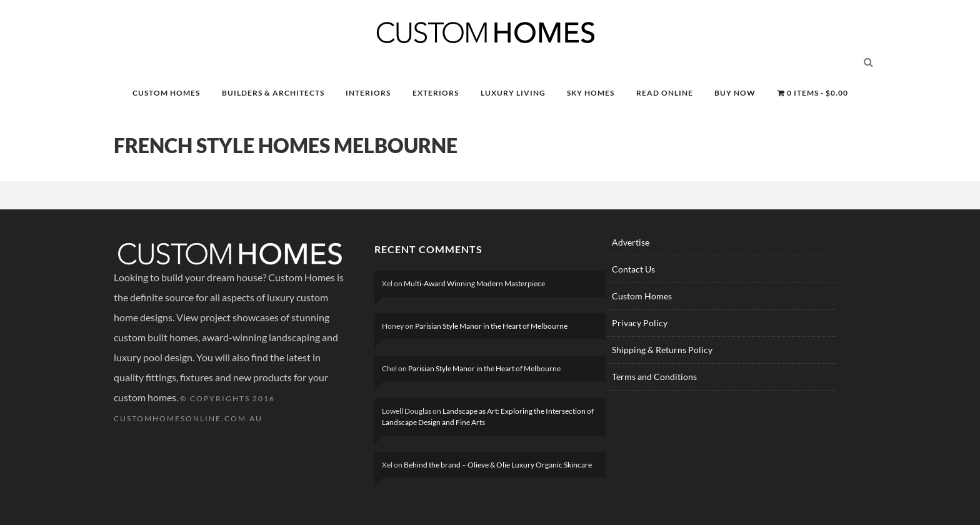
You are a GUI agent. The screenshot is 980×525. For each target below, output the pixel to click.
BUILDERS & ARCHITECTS (273, 93)
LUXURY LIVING (513, 93)
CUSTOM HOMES (166, 93)
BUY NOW (735, 93)
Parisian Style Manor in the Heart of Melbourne (491, 326)
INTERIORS (368, 93)
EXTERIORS (436, 93)
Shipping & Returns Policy (662, 350)
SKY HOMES (591, 93)
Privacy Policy (640, 323)
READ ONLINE (665, 93)
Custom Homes (642, 296)
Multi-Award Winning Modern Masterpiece (474, 283)
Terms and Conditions (654, 377)
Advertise (631, 242)
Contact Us (633, 269)
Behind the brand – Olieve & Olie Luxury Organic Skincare (498, 465)
